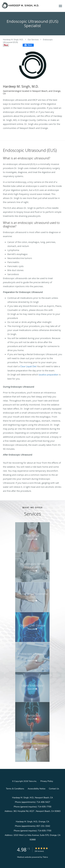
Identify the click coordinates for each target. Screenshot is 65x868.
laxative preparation (48, 375)
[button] (60, 6)
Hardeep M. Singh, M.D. (13, 40)
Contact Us (54, 789)
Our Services (33, 40)
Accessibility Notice (36, 789)
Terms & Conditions (15, 789)
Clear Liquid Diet (28, 366)
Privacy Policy (47, 781)
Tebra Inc (32, 781)
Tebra (45, 857)
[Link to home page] (27, 5)
